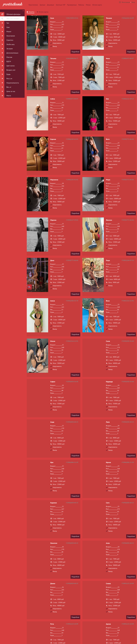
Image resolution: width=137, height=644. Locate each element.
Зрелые (42, 5)
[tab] (31, 12)
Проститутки (33, 5)
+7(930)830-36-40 (128, 341)
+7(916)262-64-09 (128, 18)
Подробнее (75, 52)
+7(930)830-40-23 (72, 422)
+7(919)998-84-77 (72, 58)
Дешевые (51, 5)
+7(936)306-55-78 (72, 301)
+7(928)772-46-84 (128, 139)
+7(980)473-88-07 (128, 58)
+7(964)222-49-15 (128, 99)
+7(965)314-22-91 (128, 301)
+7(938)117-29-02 (72, 220)
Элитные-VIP (61, 5)
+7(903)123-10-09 (128, 583)
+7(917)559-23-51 (72, 18)
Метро (88, 5)
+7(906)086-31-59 (72, 462)
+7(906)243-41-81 (72, 139)
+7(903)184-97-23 (128, 260)
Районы (81, 5)
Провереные (72, 5)
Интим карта (97, 5)
